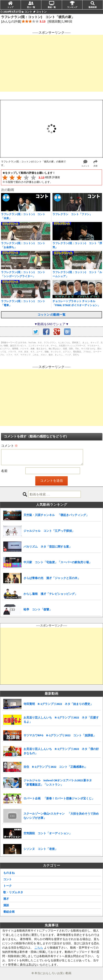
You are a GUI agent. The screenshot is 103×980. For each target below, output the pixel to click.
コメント (9, 446)
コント (8, 879)
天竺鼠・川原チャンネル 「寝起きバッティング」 (56, 515)
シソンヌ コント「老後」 (41, 849)
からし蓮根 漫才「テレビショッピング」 (50, 594)
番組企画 (9, 912)
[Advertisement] (51, 63)
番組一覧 (52, 7)
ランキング (72, 7)
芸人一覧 (31, 7)
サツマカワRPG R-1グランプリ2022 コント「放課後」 (60, 735)
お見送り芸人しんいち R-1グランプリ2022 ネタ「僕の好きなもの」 (61, 751)
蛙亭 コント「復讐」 (38, 609)
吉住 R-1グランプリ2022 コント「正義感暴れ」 (55, 767)
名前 (4, 471)
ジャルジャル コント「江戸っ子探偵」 (49, 531)
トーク (8, 886)
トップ (10, 7)
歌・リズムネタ (13, 892)
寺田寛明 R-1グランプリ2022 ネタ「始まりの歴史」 (58, 704)
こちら (39, 948)
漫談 (6, 905)
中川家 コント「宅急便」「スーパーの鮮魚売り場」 (58, 562)
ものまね (9, 873)
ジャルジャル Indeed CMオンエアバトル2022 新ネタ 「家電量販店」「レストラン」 (59, 782)
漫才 (6, 899)
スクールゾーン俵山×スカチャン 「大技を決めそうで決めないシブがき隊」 (61, 816)
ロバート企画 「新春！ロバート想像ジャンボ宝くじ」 (59, 798)
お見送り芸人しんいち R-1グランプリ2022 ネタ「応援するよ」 (61, 720)
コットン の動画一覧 (51, 315)
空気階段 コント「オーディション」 (48, 833)
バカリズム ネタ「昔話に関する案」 (48, 547)
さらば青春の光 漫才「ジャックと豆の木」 (52, 578)
